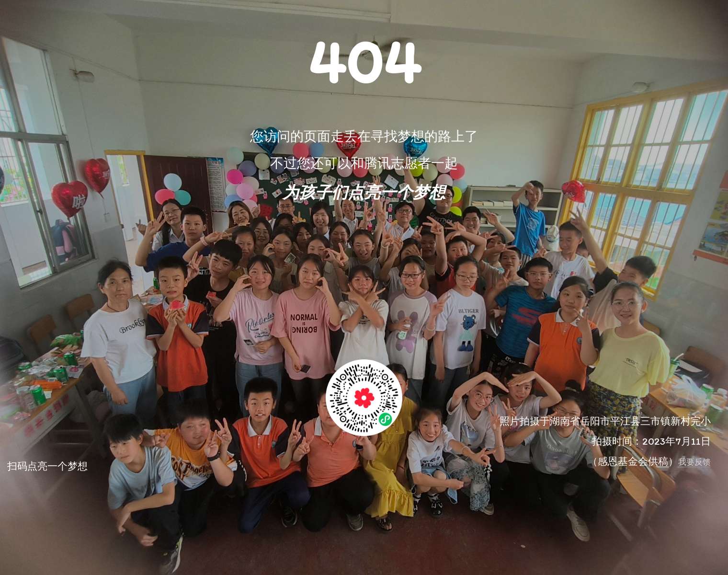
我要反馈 (694, 462)
